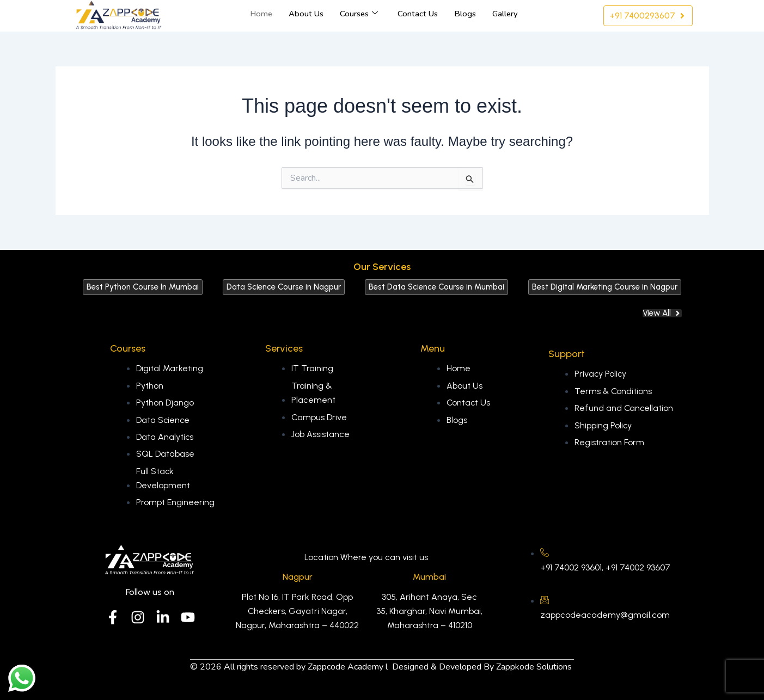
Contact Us (418, 14)
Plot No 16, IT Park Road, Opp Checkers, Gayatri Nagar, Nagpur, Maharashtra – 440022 (297, 611)
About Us (306, 14)
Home (261, 14)
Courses (359, 14)
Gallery (505, 14)
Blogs (465, 14)
